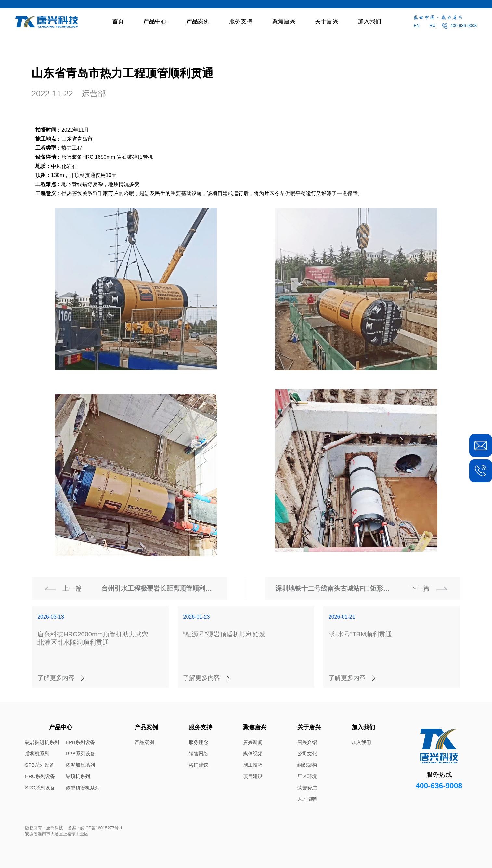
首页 (118, 21)
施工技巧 (253, 765)
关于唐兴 (327, 21)
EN (417, 25)
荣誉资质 (307, 788)
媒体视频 (253, 754)
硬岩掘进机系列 (42, 742)
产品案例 (198, 21)
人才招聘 (307, 799)
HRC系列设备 (40, 776)
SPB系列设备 (40, 765)
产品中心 (155, 21)
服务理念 (199, 742)
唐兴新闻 (253, 742)
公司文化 (307, 754)
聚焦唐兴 (284, 21)
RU (432, 25)
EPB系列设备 (80, 742)
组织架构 (307, 765)
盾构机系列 (37, 754)
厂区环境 (307, 776)
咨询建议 (199, 765)
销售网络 (199, 754)
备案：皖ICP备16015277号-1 (95, 828)
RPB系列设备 (80, 754)
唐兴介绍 (307, 742)
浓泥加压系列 (80, 765)
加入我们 (369, 21)
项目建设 (253, 776)
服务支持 (241, 21)
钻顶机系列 (78, 776)
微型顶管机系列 (83, 788)
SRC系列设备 (40, 788)
